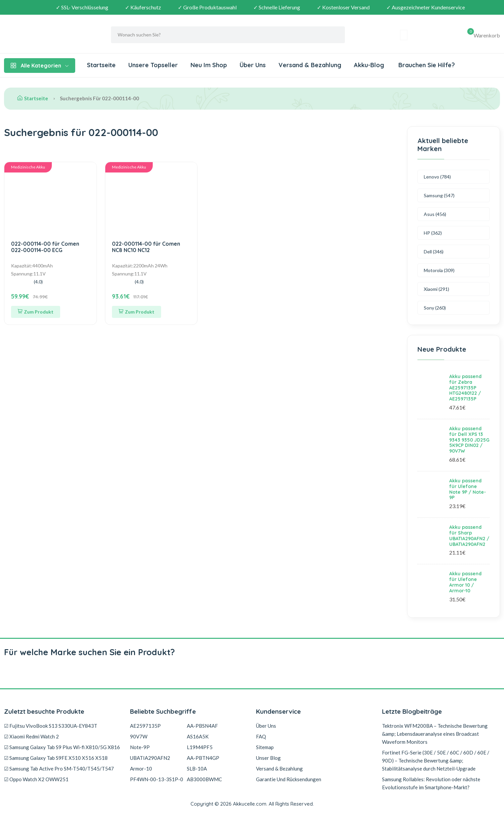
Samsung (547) (439, 195)
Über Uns (253, 65)
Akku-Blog (369, 65)
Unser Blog (268, 758)
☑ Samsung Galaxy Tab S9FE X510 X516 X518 (56, 758)
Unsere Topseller (153, 65)
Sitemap (265, 747)
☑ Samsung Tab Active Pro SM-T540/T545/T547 (59, 769)
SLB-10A (197, 769)
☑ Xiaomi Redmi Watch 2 (31, 736)
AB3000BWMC (204, 779)
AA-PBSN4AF (202, 726)
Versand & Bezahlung (310, 65)
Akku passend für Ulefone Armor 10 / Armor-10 (465, 582)
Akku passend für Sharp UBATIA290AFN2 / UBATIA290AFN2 (469, 536)
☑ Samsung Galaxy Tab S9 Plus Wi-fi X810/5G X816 (62, 747)
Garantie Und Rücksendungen (289, 779)
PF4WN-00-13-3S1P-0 (157, 779)
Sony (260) (435, 308)
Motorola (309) (439, 270)
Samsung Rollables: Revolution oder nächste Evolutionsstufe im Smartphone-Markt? (431, 783)
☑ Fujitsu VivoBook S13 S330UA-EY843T (51, 726)
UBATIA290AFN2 (150, 758)
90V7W (139, 736)
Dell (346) (434, 252)
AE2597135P (145, 726)
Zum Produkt (36, 312)
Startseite (101, 65)
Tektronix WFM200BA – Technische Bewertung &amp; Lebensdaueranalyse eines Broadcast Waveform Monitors (435, 734)
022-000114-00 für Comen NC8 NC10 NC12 (146, 247)
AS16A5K (198, 736)
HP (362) (433, 233)
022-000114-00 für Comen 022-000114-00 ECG (45, 247)
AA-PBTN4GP (203, 758)
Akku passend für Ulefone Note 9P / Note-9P (468, 489)
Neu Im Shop (209, 65)
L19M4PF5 (200, 747)
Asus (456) (435, 214)
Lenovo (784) (437, 177)
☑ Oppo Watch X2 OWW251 (36, 779)
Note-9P (140, 747)
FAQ (261, 736)
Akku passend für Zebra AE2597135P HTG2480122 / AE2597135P (465, 388)
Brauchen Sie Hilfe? (426, 65)
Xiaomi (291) (436, 289)
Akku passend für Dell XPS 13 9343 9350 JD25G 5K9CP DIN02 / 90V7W (469, 440)
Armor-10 (141, 769)
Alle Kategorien (40, 66)
